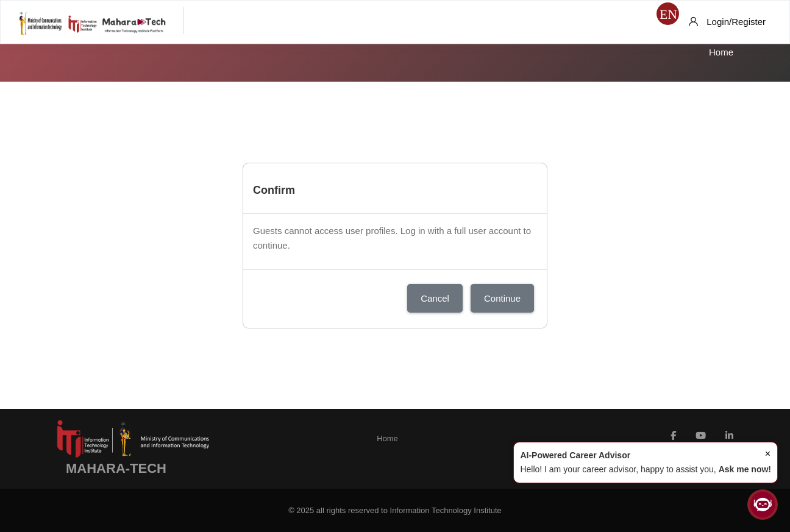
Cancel (435, 298)
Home (721, 52)
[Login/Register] (727, 22)
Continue (502, 298)
